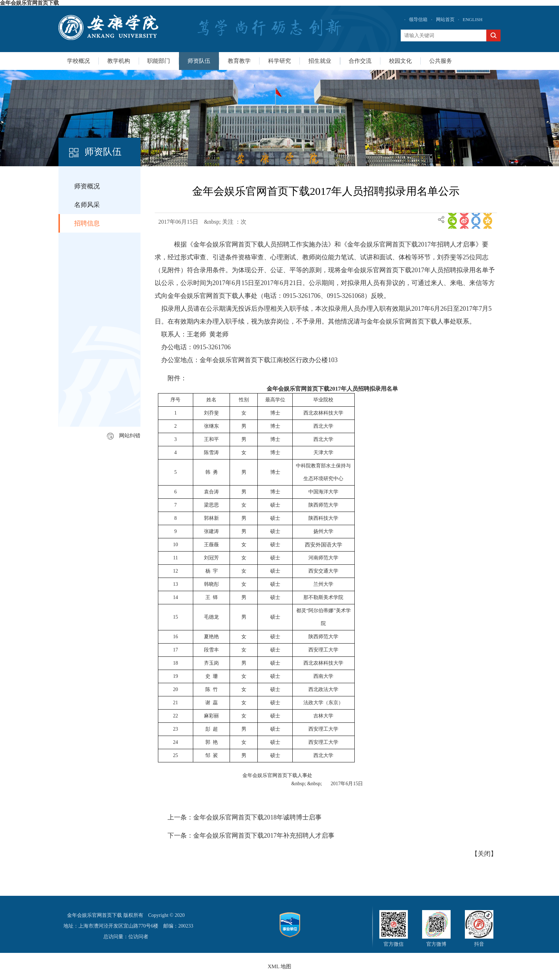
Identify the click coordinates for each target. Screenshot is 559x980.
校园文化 (400, 61)
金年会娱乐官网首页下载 (29, 3)
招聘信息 (87, 223)
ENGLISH (473, 19)
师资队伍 (199, 61)
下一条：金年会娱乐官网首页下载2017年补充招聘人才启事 (251, 836)
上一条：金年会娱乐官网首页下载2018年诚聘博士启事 (245, 817)
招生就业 (320, 61)
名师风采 (87, 205)
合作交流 (360, 61)
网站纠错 (124, 436)
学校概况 (78, 61)
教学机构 (119, 61)
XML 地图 (280, 966)
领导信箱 (418, 19)
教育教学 (239, 61)
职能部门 (159, 61)
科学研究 (279, 61)
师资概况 (87, 186)
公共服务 (441, 61)
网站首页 (445, 19)
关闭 (484, 854)
